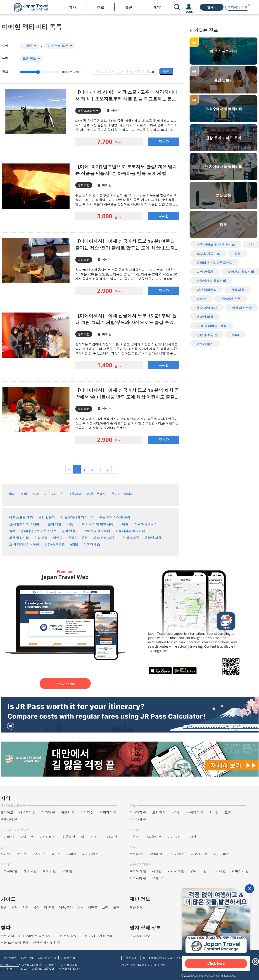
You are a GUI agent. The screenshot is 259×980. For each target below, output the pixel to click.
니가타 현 (7, 837)
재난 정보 (136, 907)
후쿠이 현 (69, 837)
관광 (4, 907)
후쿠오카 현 (138, 871)
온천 (116, 907)
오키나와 (158, 878)
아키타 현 (87, 812)
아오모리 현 (28, 812)
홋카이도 (7, 812)
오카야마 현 (177, 854)
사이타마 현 (195, 812)
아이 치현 (174, 837)
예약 (157, 7)
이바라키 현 (138, 812)
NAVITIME (27, 958)
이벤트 (93, 907)
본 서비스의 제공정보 (28, 965)
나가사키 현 (176, 871)
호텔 (105, 907)
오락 (15, 907)
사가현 (157, 871)
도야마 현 (27, 837)
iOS (51, 969)
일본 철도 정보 (67, 936)
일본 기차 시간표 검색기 (99, 936)
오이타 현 (219, 871)
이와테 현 (48, 812)
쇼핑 (80, 907)
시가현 (5, 854)
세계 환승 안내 (47, 958)
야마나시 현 (90, 837)
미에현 (192, 837)
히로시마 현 (199, 854)
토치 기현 (159, 812)
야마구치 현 (222, 854)
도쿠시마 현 (9, 871)
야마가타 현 (108, 812)
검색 (166, 71)
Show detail (65, 684)
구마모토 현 (198, 871)
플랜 (129, 7)
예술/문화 (66, 907)
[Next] (115, 469)
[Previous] (69, 469)
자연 (26, 907)
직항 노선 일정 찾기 (15, 943)
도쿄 (228, 812)
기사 (72, 7)
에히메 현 (49, 871)
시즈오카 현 (153, 837)
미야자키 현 (240, 871)
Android (43, 969)
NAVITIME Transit (69, 969)
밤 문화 (49, 907)
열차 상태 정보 (140, 936)
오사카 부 (39, 854)
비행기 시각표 (69, 958)
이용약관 (51, 965)
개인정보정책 (69, 965)
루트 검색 (7, 936)
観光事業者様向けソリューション (163, 958)
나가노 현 (111, 837)
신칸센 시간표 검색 (46, 943)
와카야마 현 (91, 854)
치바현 (214, 812)
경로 (100, 7)
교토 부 (21, 854)
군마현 (176, 812)
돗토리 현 (136, 854)
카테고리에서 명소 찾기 (35, 936)
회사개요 (5, 965)
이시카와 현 (48, 837)
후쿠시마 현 (9, 820)
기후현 (134, 837)
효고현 (56, 854)
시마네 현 (156, 854)
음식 (36, 907)
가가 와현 (30, 871)
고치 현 (67, 871)
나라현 (72, 854)
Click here (216, 963)
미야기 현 (68, 812)
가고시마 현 (138, 878)
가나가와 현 (138, 820)
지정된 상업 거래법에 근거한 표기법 (143, 965)
